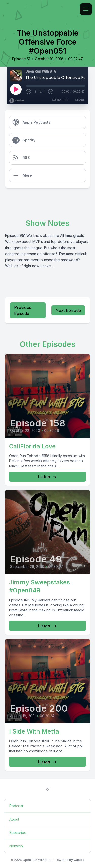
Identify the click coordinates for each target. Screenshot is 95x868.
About (14, 819)
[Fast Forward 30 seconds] (51, 92)
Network (16, 846)
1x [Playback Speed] (40, 92)
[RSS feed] (48, 790)
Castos (79, 860)
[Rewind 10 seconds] (29, 92)
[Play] (16, 89)
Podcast (16, 806)
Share (80, 100)
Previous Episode (23, 310)
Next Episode (68, 310)
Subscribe (60, 100)
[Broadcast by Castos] (17, 101)
